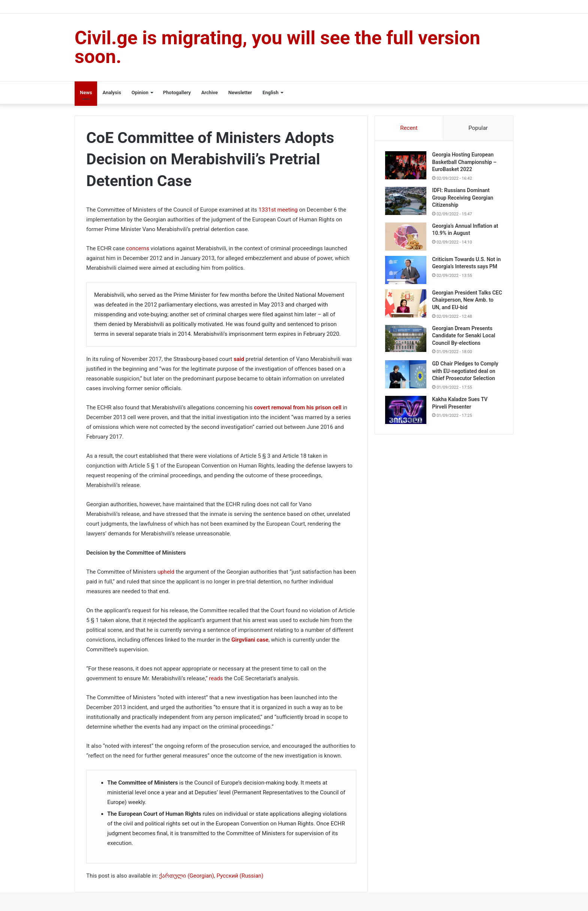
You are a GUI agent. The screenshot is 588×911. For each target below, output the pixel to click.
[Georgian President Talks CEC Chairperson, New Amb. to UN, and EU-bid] (407, 306)
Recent (409, 128)
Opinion (140, 92)
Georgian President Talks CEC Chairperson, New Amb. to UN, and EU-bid (466, 303)
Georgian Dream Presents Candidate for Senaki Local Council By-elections (465, 339)
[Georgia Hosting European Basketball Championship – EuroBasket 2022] (407, 166)
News (86, 92)
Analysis (112, 92)
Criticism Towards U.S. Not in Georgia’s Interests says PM (465, 268)
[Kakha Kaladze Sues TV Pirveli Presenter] (407, 413)
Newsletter (240, 92)
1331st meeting (278, 210)
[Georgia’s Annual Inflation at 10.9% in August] (407, 238)
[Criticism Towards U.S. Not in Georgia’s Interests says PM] (407, 271)
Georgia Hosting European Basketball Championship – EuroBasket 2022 (465, 163)
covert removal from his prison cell (298, 407)
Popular (478, 128)
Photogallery (177, 92)
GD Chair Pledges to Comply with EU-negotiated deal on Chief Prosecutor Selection (466, 374)
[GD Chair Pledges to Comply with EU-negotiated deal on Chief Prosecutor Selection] (407, 378)
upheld (166, 572)
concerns (138, 248)
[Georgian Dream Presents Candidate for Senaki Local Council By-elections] (407, 342)
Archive (210, 92)
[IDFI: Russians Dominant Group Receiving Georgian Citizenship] (407, 202)
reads (216, 678)
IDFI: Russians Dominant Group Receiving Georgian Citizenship (464, 199)
